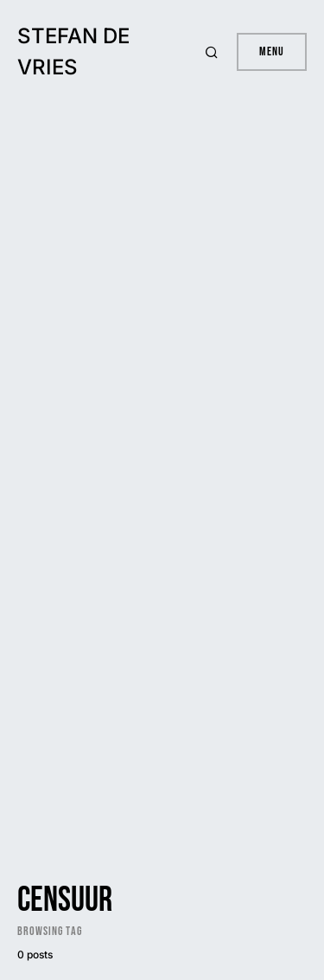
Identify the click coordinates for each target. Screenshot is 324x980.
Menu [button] (272, 51)
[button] (214, 52)
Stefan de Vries (73, 51)
